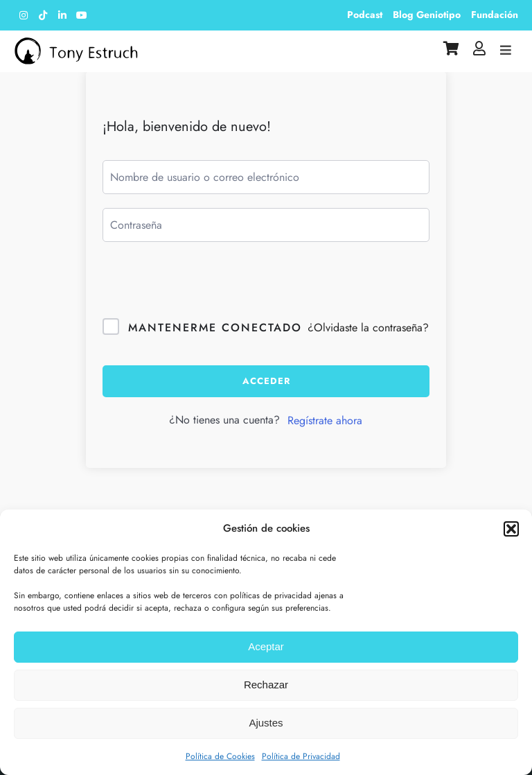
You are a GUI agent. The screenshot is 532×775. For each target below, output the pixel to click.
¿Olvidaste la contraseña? (368, 328)
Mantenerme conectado (215, 328)
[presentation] (208, 291)
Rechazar (266, 685)
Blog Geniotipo (427, 15)
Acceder (266, 381)
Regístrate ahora (325, 420)
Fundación (495, 15)
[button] (511, 529)
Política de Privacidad (301, 756)
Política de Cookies (220, 756)
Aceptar (266, 646)
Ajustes (266, 723)
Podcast (365, 15)
